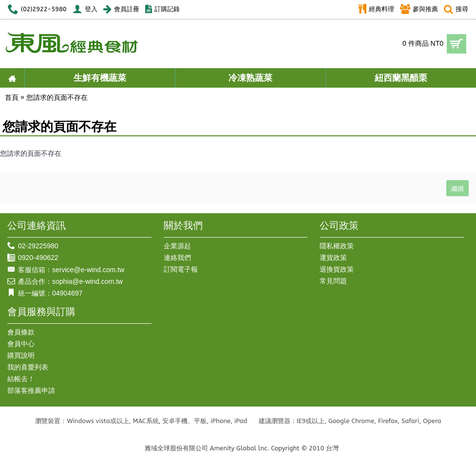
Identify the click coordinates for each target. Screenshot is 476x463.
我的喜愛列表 (28, 367)
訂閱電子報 (181, 269)
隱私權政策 (337, 246)
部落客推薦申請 (31, 390)
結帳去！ (21, 379)
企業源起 (177, 246)
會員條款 (21, 332)
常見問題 (333, 281)
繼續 (457, 188)
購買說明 (21, 355)
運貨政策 (333, 258)
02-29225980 (33, 246)
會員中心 (21, 344)
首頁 (12, 97)
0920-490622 (33, 258)
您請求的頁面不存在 (57, 97)
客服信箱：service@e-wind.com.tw (66, 270)
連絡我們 (177, 258)
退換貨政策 (337, 269)
